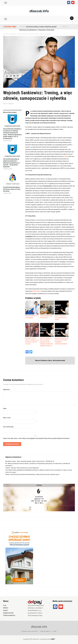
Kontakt (5, 610)
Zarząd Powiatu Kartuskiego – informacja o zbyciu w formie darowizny (12, 189)
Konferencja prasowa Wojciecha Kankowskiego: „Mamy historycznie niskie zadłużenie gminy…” (35, 474)
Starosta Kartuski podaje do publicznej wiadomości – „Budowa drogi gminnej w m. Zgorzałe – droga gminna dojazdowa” (12, 163)
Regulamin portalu (8, 613)
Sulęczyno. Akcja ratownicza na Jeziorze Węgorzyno (25, 468)
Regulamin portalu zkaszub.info (30, 631)
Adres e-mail (7, 418)
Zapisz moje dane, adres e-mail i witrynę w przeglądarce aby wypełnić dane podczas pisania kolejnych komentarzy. (36, 438)
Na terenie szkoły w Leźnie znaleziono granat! (41, 27)
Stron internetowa (8, 427)
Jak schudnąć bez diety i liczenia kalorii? (46, 317)
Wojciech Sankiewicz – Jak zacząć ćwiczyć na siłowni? (61, 318)
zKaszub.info (39, 627)
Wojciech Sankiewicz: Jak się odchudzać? (32, 317)
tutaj (65, 156)
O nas (5, 605)
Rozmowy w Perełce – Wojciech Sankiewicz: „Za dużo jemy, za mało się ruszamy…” (32, 341)
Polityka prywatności (9, 615)
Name (5, 408)
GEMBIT (53, 639)
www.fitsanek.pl (37, 291)
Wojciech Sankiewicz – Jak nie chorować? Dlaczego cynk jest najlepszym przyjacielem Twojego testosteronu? (46, 342)
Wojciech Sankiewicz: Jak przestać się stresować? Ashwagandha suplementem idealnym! (61, 341)
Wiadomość (6, 390)
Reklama (6, 608)
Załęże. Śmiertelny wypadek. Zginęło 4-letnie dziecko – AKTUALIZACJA (35, 461)
